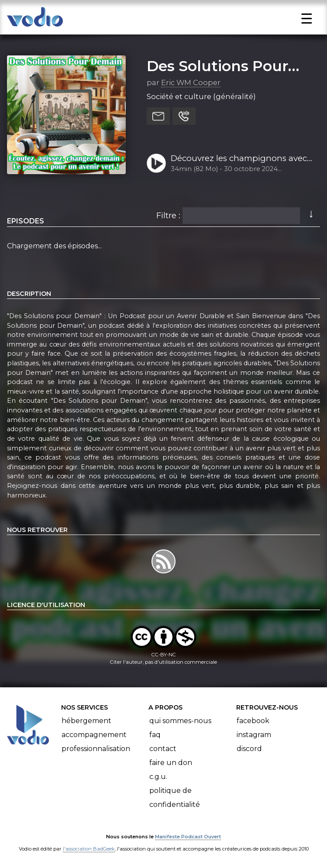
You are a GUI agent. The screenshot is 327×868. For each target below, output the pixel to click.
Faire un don (171, 763)
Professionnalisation (96, 749)
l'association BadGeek (89, 849)
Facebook (253, 721)
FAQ (155, 735)
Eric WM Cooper (191, 82)
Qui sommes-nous (180, 721)
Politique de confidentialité (175, 798)
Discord (249, 749)
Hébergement (86, 721)
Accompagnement (94, 735)
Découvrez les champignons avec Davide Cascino (239, 159)
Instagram (254, 735)
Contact (163, 749)
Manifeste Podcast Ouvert (188, 837)
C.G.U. (158, 777)
